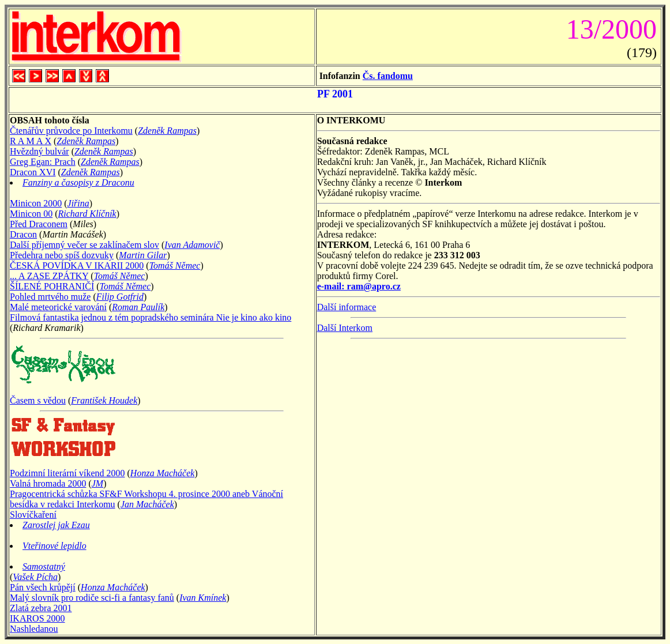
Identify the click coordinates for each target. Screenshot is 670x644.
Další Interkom (345, 328)
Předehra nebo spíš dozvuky (62, 255)
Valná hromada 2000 (48, 483)
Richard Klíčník (87, 214)
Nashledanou (34, 629)
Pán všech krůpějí (43, 587)
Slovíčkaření (33, 515)
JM (97, 483)
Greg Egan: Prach (43, 162)
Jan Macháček (147, 504)
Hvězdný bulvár (39, 151)
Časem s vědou (38, 400)
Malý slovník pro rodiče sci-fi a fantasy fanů (92, 598)
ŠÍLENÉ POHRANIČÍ (52, 286)
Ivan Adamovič (192, 245)
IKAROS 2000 (37, 618)
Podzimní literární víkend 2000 (67, 473)
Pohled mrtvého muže (50, 297)
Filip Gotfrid (120, 297)
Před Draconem (39, 224)
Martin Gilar (143, 255)
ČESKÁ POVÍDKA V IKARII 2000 (77, 265)
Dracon (23, 234)
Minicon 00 (31, 214)
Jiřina (78, 203)
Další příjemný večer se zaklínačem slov (84, 245)
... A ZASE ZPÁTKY (49, 276)
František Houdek (104, 400)
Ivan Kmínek (203, 598)
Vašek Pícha (35, 577)
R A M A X (31, 141)
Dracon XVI (33, 172)
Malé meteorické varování (58, 307)
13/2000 (608, 29)
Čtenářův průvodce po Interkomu (71, 131)
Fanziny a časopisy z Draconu (78, 182)
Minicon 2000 (36, 203)
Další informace (347, 307)
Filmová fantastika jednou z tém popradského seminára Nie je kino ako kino (150, 317)
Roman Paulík (138, 307)
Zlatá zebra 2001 (41, 608)
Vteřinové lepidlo (54, 546)
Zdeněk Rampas (167, 131)
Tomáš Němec (175, 265)
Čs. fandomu (388, 76)
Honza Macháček (163, 473)
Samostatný (44, 566)
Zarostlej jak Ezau (56, 525)
